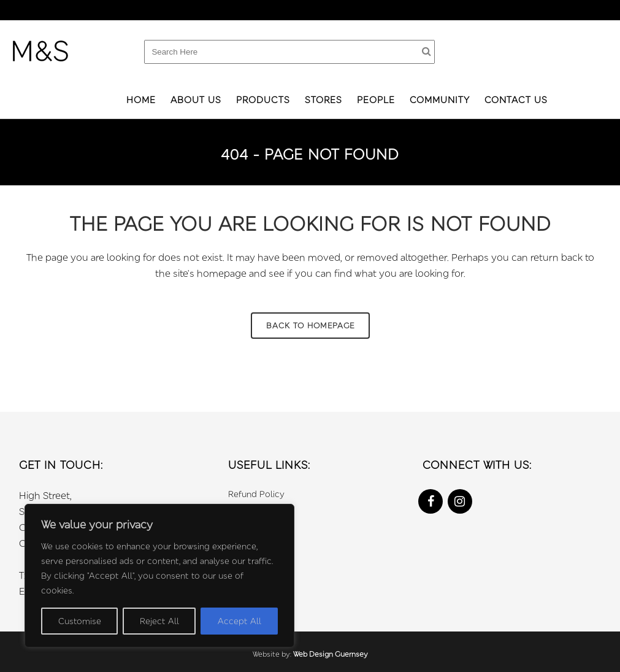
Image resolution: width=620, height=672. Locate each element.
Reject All (159, 621)
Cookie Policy (256, 527)
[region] (159, 576)
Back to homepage (310, 325)
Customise (80, 621)
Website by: (273, 654)
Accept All (239, 621)
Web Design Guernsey (331, 654)
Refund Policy (256, 494)
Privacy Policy (257, 510)
